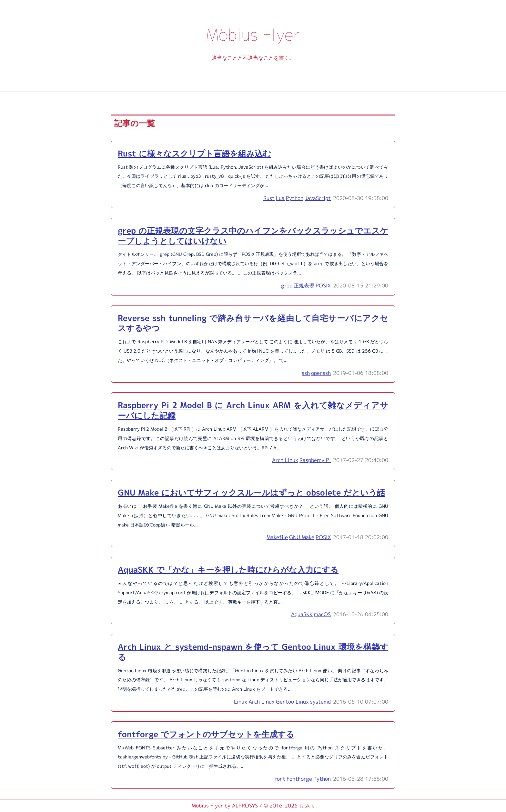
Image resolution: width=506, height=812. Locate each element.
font (280, 779)
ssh (306, 373)
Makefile (277, 537)
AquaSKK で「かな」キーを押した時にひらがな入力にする (228, 570)
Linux (241, 702)
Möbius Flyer (207, 806)
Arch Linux (285, 460)
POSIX (323, 286)
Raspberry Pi (315, 460)
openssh (321, 373)
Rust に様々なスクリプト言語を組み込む (194, 153)
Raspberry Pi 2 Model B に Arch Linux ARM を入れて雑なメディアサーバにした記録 (253, 410)
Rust (269, 198)
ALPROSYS (245, 806)
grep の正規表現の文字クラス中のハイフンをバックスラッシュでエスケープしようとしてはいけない (253, 236)
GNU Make (302, 537)
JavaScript (318, 198)
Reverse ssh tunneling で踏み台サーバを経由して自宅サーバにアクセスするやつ (253, 323)
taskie (307, 806)
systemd (320, 702)
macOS (322, 614)
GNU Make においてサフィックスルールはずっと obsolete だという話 (251, 492)
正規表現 (304, 286)
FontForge (299, 779)
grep (287, 286)
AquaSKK (302, 614)
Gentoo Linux (292, 702)
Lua (280, 198)
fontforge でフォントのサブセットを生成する (206, 734)
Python (295, 198)
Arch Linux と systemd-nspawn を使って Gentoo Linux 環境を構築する (253, 652)
